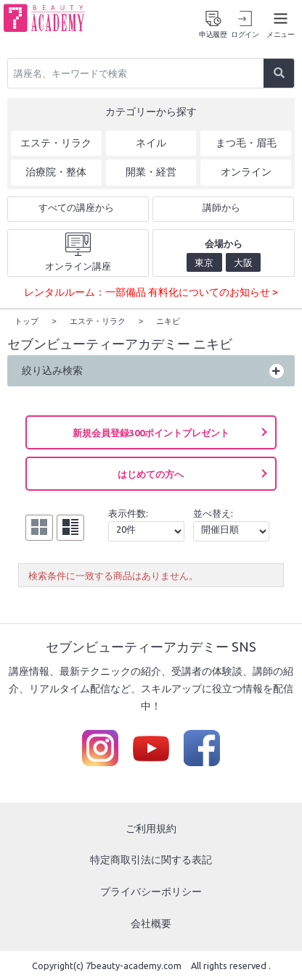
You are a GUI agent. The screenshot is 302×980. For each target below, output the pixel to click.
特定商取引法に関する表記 (151, 859)
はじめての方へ (151, 473)
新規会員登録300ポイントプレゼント (151, 432)
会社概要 (151, 923)
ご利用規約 (151, 828)
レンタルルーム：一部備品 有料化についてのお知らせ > (151, 292)
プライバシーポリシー (151, 891)
